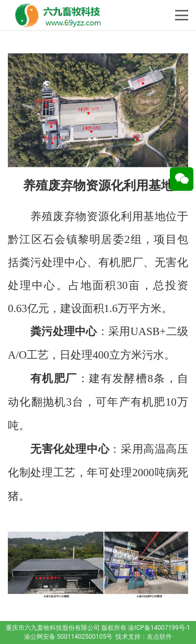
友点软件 (159, 637)
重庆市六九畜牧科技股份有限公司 (53, 628)
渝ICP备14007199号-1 (159, 628)
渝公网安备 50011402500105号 (68, 637)
